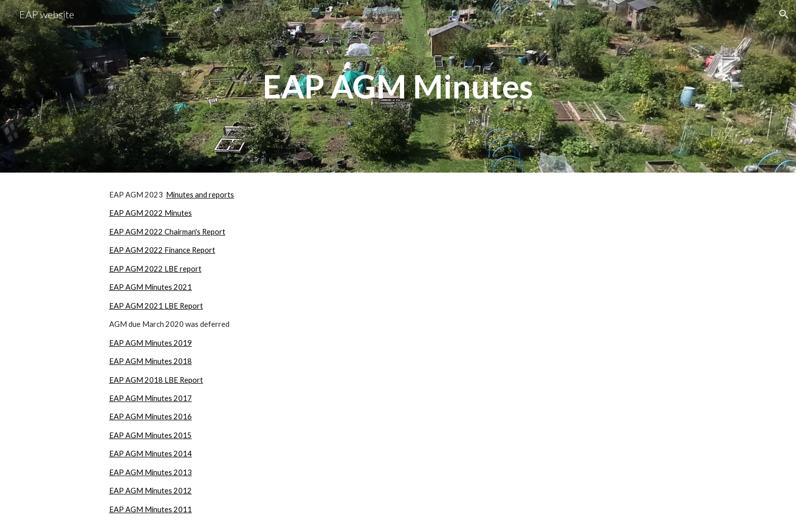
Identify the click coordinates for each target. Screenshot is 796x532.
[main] (398, 86)
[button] (784, 14)
